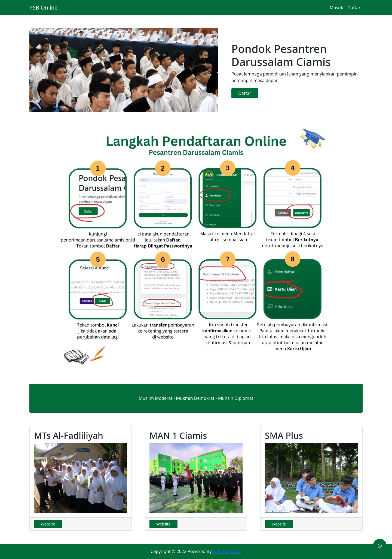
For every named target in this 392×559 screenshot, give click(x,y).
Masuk (336, 8)
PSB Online (43, 7)
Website (48, 524)
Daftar (354, 8)
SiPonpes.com (227, 551)
